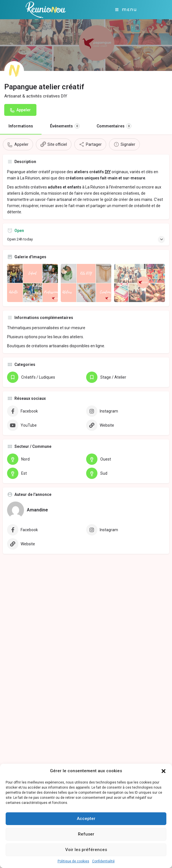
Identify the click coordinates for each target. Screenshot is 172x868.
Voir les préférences (86, 850)
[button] (164, 771)
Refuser (86, 834)
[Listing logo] (14, 71)
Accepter (86, 819)
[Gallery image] (32, 283)
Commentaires (114, 126)
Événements (65, 126)
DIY (108, 172)
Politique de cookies (73, 861)
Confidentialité (103, 861)
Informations (21, 126)
